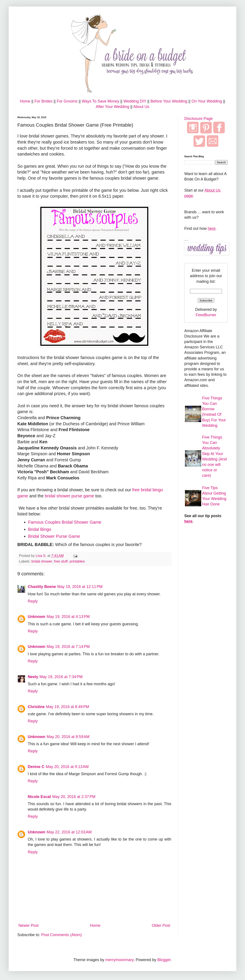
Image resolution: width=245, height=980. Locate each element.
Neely (33, 677)
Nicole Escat (39, 797)
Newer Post (29, 925)
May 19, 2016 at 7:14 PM (68, 647)
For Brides (43, 101)
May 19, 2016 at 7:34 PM (61, 677)
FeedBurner (206, 315)
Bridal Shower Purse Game (54, 536)
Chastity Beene (42, 587)
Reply (33, 601)
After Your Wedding (112, 107)
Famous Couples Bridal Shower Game (65, 522)
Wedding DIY (135, 101)
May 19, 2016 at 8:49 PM (68, 707)
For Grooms (67, 101)
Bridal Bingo (40, 529)
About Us (141, 107)
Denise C (36, 767)
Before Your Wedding (169, 101)
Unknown (37, 617)
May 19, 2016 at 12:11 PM (80, 587)
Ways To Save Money (100, 101)
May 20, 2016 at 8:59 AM (68, 737)
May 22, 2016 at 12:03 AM (69, 832)
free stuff (61, 561)
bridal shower (42, 561)
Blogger (164, 960)
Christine (36, 707)
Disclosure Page (198, 119)
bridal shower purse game (69, 496)
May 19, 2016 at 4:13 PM (68, 617)
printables (77, 561)
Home (25, 101)
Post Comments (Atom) (61, 935)
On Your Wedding (207, 101)
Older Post (161, 925)
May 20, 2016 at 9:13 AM (67, 767)
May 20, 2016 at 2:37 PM (74, 797)
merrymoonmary (119, 960)
